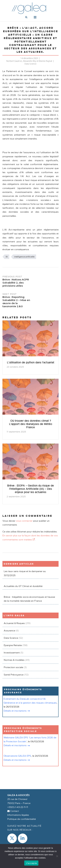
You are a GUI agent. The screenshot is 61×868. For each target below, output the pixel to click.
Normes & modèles (14, 660)
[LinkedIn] (23, 838)
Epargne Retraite (13, 645)
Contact (13, 811)
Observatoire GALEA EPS (17, 756)
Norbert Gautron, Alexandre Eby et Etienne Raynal (29, 61)
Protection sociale (13, 667)
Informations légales (18, 815)
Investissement (12, 653)
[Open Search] (26, 17)
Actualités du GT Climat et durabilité (23, 586)
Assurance (9, 631)
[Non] (57, 856)
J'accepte (31, 863)
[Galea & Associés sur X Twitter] (12, 838)
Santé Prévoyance (14, 675)
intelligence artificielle (24, 257)
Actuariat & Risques (14, 623)
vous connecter (24, 521)
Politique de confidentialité (22, 819)
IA (7, 257)
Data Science (30, 64)
